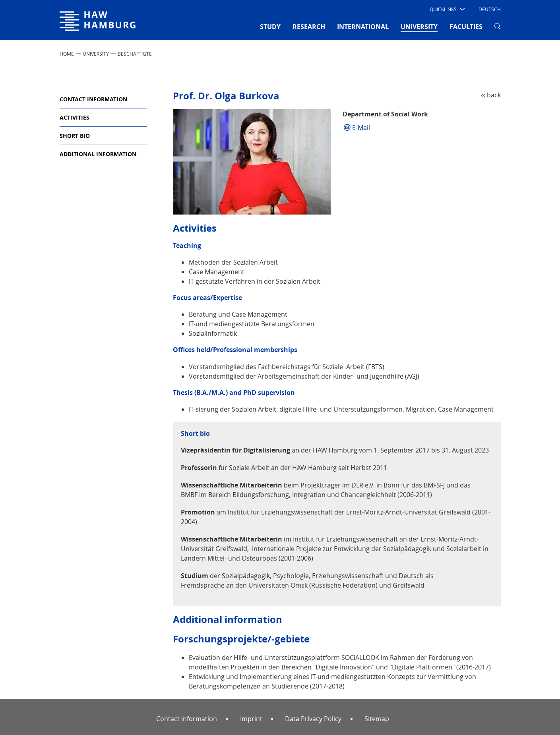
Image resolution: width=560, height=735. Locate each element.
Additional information (98, 154)
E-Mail (361, 128)
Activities (75, 117)
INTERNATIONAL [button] (363, 27)
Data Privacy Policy (313, 719)
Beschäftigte (135, 54)
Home (67, 54)
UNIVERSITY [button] (419, 26)
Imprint (251, 719)
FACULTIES (466, 27)
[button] (447, 9)
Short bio (75, 136)
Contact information (93, 99)
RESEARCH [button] (309, 27)
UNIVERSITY (96, 54)
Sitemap (377, 719)
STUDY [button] (270, 27)
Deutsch (490, 9)
